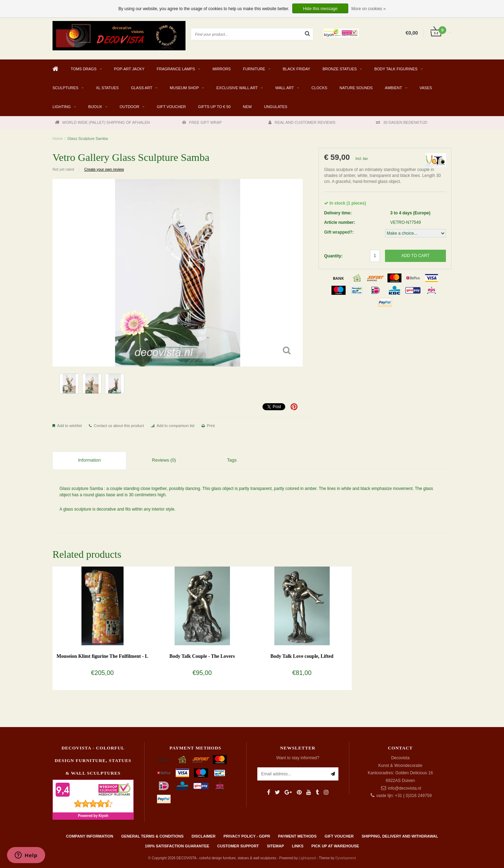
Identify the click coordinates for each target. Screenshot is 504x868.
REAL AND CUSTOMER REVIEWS (302, 122)
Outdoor (129, 107)
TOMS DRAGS (84, 69)
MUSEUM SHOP (184, 88)
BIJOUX (95, 107)
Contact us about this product (119, 426)
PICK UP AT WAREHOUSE (335, 846)
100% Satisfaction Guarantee (177, 846)
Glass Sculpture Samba (88, 138)
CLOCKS (319, 88)
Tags (232, 460)
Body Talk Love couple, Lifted (302, 656)
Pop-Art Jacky (129, 69)
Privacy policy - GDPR (247, 836)
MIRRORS (222, 69)
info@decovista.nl (404, 788)
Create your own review (104, 169)
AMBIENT (394, 88)
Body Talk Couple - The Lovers (202, 656)
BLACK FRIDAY (297, 69)
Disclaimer (203, 836)
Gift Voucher (171, 107)
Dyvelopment (345, 858)
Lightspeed (307, 858)
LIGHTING (62, 107)
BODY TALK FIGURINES (396, 69)
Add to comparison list (175, 426)
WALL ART (284, 88)
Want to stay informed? (298, 758)
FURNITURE (254, 69)
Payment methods (297, 836)
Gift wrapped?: (339, 232)
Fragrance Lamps (176, 69)
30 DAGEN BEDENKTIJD (402, 122)
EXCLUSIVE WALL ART (237, 88)
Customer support (238, 846)
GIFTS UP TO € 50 (214, 107)
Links (298, 846)
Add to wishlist (69, 426)
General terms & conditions (152, 836)
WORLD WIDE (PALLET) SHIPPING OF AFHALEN (102, 122)
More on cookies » (369, 9)
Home (58, 138)
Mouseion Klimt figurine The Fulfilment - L (103, 656)
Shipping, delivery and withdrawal (400, 836)
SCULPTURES (65, 88)
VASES (426, 88)
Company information (89, 836)
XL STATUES (107, 88)
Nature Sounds (356, 88)
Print (211, 426)
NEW (247, 107)
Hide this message (320, 9)
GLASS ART (142, 88)
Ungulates (275, 107)
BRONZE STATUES (339, 69)
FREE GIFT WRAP (202, 122)
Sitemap (275, 846)
